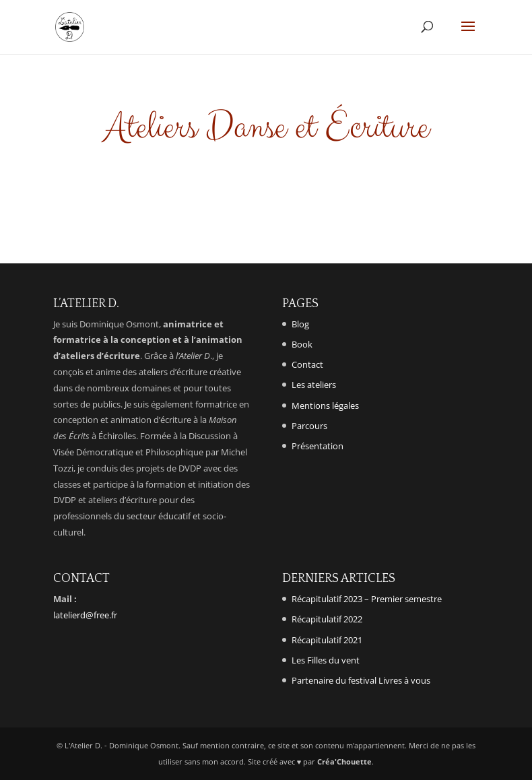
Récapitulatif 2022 (327, 619)
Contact (307, 364)
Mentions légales (325, 405)
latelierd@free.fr (85, 615)
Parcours (309, 426)
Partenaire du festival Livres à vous (361, 680)
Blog (300, 324)
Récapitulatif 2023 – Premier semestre (367, 599)
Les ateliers (314, 385)
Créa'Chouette (344, 761)
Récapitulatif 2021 (327, 640)
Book (302, 344)
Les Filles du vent (326, 660)
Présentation (318, 446)
